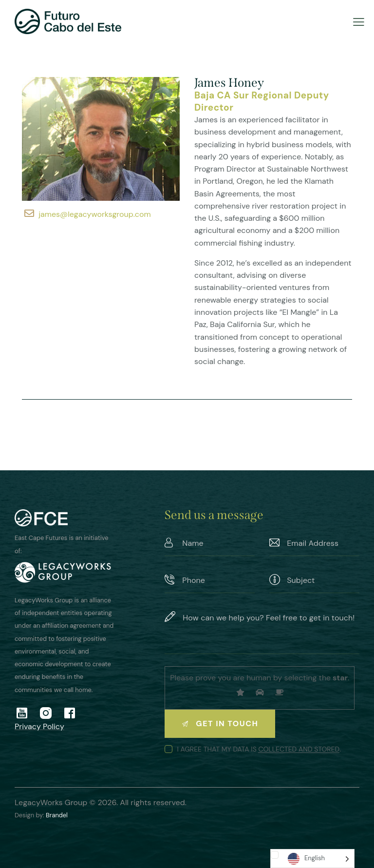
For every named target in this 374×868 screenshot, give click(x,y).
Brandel (57, 815)
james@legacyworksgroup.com (95, 214)
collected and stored (299, 749)
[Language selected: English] (312, 858)
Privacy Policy (39, 726)
